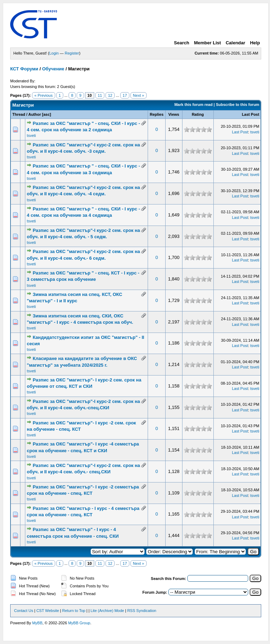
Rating (198, 114)
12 (110, 95)
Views (174, 114)
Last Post (251, 114)
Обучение (53, 69)
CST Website (47, 611)
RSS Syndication (142, 611)
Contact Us (24, 611)
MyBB (37, 623)
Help (255, 43)
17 (125, 95)
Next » (139, 95)
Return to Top (74, 611)
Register (72, 53)
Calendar (236, 43)
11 (100, 95)
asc (46, 114)
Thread (19, 114)
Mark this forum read (194, 105)
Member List (208, 43)
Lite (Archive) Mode (107, 611)
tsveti (31, 135)
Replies (157, 114)
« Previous (44, 95)
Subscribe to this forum (237, 105)
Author (34, 114)
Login (54, 53)
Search (182, 43)
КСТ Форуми (24, 69)
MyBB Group (79, 623)
